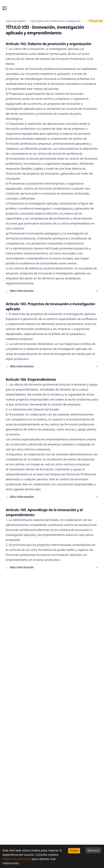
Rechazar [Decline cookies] (93, 850)
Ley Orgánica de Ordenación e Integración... (56, 21)
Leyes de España (16, 21)
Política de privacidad (17, 859)
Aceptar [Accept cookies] (74, 851)
